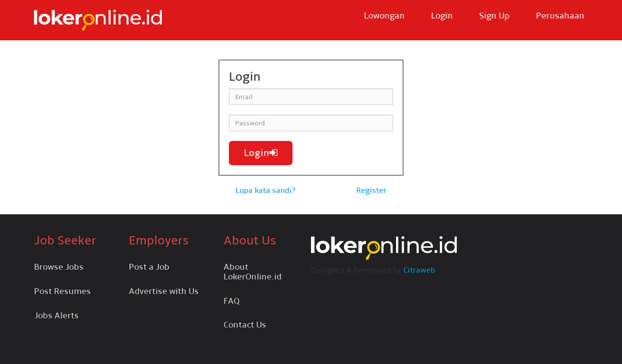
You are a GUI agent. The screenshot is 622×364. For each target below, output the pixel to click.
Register (371, 190)
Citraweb (419, 270)
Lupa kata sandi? (266, 190)
